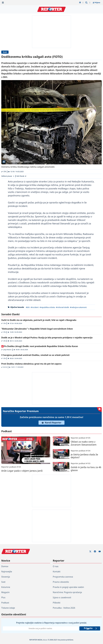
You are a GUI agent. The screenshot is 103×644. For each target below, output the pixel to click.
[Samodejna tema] (80, 2)
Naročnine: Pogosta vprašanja (67, 592)
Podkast (5, 603)
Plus (3, 597)
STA (5, 172)
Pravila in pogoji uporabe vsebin (68, 587)
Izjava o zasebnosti (62, 597)
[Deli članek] (22, 176)
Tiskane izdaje (8, 608)
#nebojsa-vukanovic (78, 307)
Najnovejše (7, 572)
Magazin (5, 592)
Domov (5, 566)
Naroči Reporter (52, 423)
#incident (35, 307)
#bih (28, 307)
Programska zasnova (63, 577)
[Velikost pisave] (8, 176)
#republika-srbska (47, 307)
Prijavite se (90, 628)
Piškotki (57, 603)
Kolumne (6, 587)
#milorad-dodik (62, 307)
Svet (5, 52)
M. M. (5, 367)
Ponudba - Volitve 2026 (64, 608)
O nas (56, 566)
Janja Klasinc (8, 350)
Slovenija (6, 577)
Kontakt (57, 572)
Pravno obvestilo (61, 582)
